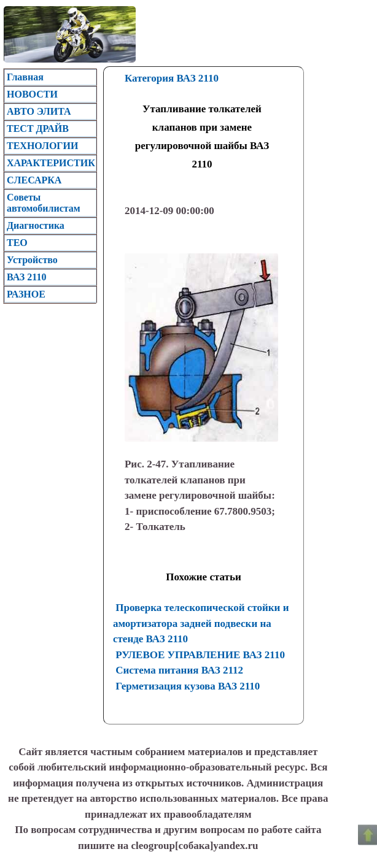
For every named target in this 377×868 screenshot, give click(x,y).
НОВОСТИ (32, 94)
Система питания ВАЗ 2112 (179, 670)
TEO (17, 243)
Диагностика (36, 225)
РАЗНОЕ (26, 294)
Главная (25, 77)
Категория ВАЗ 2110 (172, 78)
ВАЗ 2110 (26, 277)
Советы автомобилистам (44, 203)
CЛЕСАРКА (34, 180)
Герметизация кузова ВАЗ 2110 (188, 686)
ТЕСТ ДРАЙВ (38, 129)
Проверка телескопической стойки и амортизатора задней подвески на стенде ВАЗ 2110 (201, 623)
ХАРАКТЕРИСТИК (51, 163)
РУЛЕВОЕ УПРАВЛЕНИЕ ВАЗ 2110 (200, 655)
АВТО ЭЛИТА (39, 111)
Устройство (32, 260)
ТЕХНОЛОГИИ (42, 146)
